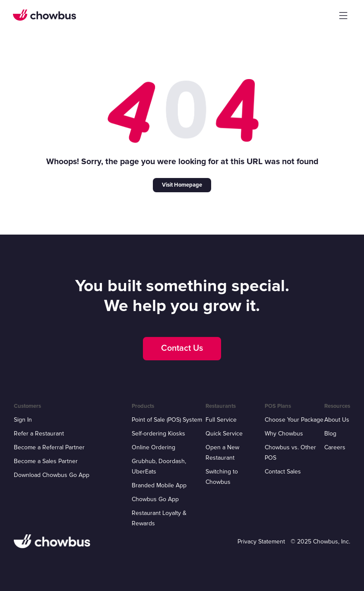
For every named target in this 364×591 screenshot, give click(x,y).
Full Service (221, 420)
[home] (44, 15)
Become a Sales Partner (46, 461)
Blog (330, 434)
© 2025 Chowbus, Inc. (320, 542)
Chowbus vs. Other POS (290, 453)
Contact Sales (283, 472)
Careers (335, 447)
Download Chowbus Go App (52, 475)
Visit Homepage (182, 185)
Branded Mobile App (159, 485)
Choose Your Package (294, 420)
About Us (337, 420)
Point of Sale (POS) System (167, 420)
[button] (343, 16)
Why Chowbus (284, 434)
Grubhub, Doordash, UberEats (159, 466)
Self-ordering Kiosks (158, 434)
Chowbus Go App (155, 499)
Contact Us (182, 348)
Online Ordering (154, 447)
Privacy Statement (261, 542)
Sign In (23, 420)
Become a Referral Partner (49, 447)
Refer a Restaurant (39, 434)
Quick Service (224, 434)
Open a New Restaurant (222, 453)
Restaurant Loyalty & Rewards (159, 518)
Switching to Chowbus (222, 477)
